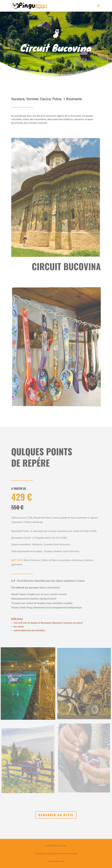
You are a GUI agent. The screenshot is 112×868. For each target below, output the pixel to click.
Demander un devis (56, 815)
